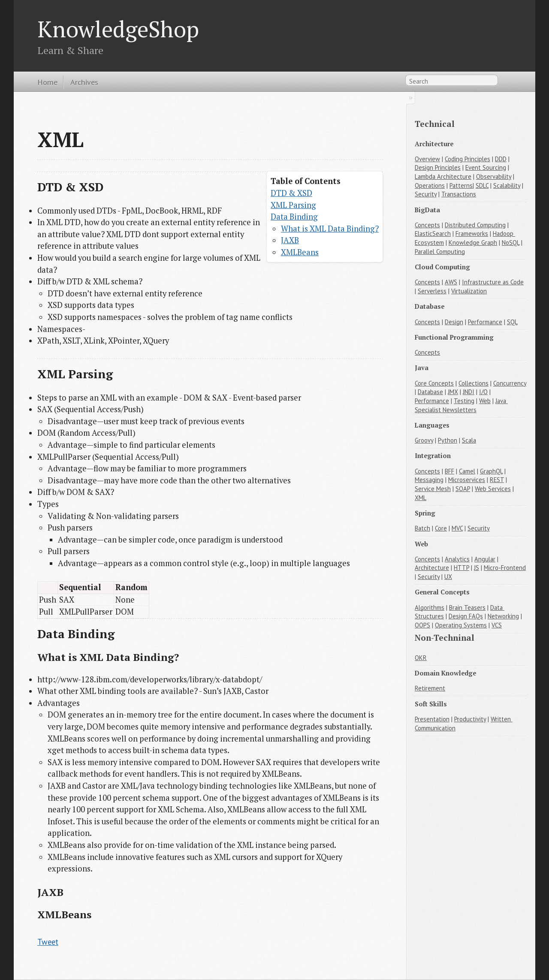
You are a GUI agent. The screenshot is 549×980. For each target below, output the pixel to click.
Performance (485, 322)
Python (448, 440)
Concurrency (510, 383)
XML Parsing (293, 205)
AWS (451, 282)
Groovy (424, 440)
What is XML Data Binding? (330, 229)
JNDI (469, 392)
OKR (421, 658)
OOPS (422, 625)
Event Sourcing (486, 167)
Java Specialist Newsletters (461, 405)
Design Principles (438, 167)
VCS (497, 625)
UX (448, 577)
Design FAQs (466, 616)
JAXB (290, 240)
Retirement (430, 688)
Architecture (432, 568)
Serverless (432, 291)
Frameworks (472, 234)
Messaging (429, 480)
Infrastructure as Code (493, 282)
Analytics (457, 559)
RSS (507, 82)
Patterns (461, 185)
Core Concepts (434, 383)
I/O (483, 392)
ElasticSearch (433, 234)
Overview (427, 159)
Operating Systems (461, 625)
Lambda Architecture (443, 176)
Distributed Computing (475, 225)
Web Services (493, 489)
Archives (84, 82)
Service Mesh (433, 489)
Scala (469, 440)
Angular (485, 559)
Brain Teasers (467, 608)
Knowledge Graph (473, 243)
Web (485, 401)
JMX (453, 392)
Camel (467, 471)
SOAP (463, 489)
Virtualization (469, 291)
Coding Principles (468, 159)
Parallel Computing (440, 252)
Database (430, 392)
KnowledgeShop (118, 29)
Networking (503, 616)
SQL (512, 322)
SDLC (482, 185)
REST (497, 480)
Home (47, 82)
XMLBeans (300, 252)
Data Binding (294, 217)
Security (426, 194)
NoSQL (511, 243)
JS (477, 568)
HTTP (462, 568)
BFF (449, 471)
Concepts (427, 225)
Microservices (467, 480)
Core (441, 528)
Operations (430, 185)
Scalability (507, 185)
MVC (457, 528)
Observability (494, 176)
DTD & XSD (291, 193)
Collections (474, 383)
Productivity (470, 719)
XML (421, 498)
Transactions (459, 194)
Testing (464, 401)
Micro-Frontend (505, 568)
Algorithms (430, 608)
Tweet (48, 942)
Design (454, 322)
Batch (422, 528)
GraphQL (491, 471)
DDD (501, 159)
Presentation (432, 719)
